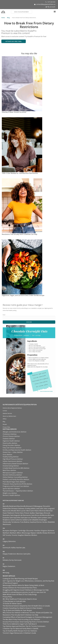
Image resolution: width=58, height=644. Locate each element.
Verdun (45, 522)
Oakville (39, 533)
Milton (19, 533)
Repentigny (39, 513)
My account (51, 7)
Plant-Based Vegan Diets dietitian (14, 482)
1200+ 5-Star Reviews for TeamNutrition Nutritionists (20, 173)
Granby (28, 508)
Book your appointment (22, 12)
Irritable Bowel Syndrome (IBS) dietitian (16, 468)
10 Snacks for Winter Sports (12, 604)
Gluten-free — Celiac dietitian (13, 452)
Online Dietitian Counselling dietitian (15, 477)
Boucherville (21, 506)
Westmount (7, 524)
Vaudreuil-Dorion (36, 522)
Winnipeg (6, 573)
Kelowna (6, 560)
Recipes (5, 424)
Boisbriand (13, 506)
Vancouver (18, 560)
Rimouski (47, 513)
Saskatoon (11, 566)
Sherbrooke (7, 522)
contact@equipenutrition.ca (46, 4)
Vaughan (21, 535)
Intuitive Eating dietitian (11, 466)
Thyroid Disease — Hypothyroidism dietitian (18, 491)
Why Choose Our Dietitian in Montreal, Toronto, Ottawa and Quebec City (27, 613)
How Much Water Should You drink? (14, 112)
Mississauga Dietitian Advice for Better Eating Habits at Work (23, 585)
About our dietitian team (9, 416)
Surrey (11, 560)
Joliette (33, 508)
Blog (8, 18)
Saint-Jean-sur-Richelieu (29, 518)
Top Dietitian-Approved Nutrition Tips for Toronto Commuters (24, 626)
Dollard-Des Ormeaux (10, 508)
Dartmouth (7, 548)
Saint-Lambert (42, 518)
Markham (6, 533)
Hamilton (37, 531)
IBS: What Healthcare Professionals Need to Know (20, 599)
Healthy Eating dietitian (11, 457)
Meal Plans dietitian (9, 470)
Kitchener (51, 531)
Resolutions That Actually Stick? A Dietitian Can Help (20, 234)
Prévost (27, 513)
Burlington (14, 531)
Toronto (8, 535)
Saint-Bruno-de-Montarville (41, 515)
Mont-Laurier (21, 511)
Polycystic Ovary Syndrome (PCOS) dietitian (17, 484)
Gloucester (30, 531)
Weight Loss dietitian (10, 493)
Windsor (34, 535)
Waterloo (28, 535)
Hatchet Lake (21, 548)
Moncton (20, 554)
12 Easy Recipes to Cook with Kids (14, 601)
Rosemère (6, 515)
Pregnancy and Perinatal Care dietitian (16, 486)
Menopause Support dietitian (13, 473)
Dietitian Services (7, 413)
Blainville (6, 506)
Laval (38, 508)
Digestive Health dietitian (11, 441)
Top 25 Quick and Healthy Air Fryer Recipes (17, 610)
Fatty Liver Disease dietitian (12, 448)
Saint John (27, 554)
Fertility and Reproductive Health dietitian (17, 450)
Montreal (42, 511)
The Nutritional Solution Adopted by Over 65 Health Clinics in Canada (26, 606)
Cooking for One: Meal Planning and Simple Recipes (20, 579)
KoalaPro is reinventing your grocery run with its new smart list (24, 592)
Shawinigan (43, 520)
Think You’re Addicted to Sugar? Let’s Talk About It (20, 624)
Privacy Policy (6, 427)
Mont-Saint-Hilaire (33, 511)
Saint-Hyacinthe (15, 518)
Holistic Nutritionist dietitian (12, 461)
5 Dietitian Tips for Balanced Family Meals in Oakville (20, 629)
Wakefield (51, 522)
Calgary (5, 541)
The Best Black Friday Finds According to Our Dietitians (21, 619)
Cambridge (22, 531)
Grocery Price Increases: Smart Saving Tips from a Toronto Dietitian (26, 622)
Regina (5, 566)
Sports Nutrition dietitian (11, 489)
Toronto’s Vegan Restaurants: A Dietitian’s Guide (19, 633)
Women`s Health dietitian (11, 495)
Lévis (42, 508)
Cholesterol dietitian (10, 434)
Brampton (6, 531)
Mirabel (14, 511)
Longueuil (51, 508)
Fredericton (12, 554)
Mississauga (26, 533)
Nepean (33, 533)
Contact (5, 411)
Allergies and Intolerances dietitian (15, 432)
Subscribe (29, 322)
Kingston (44, 531)
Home (3, 18)
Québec (32, 513)
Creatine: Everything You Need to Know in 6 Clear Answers (23, 608)
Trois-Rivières (25, 522)
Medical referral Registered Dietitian (12, 408)
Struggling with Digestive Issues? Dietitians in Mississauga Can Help (26, 590)
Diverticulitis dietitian (10, 443)
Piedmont (11, 513)
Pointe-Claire (19, 513)
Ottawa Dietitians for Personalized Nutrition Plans (20, 588)
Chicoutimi (46, 506)
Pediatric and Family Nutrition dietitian (16, 479)
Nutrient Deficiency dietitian (12, 475)
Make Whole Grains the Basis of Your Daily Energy (20, 594)
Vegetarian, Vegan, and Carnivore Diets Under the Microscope (23, 295)
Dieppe (5, 554)
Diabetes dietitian (9, 439)
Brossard (29, 506)
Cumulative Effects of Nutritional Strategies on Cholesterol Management (27, 617)
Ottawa (45, 533)
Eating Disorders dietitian (11, 445)
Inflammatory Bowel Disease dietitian (15, 464)
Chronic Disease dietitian (11, 436)
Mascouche (7, 511)
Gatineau (21, 508)
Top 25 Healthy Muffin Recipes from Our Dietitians (20, 631)
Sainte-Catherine (16, 520)
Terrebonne (15, 522)
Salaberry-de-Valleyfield (30, 520)
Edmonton (12, 541)
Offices (5, 419)
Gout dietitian (7, 455)
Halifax (13, 548)
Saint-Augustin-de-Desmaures (21, 515)
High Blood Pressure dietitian (13, 459)
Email (4, 315)
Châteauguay (38, 506)
